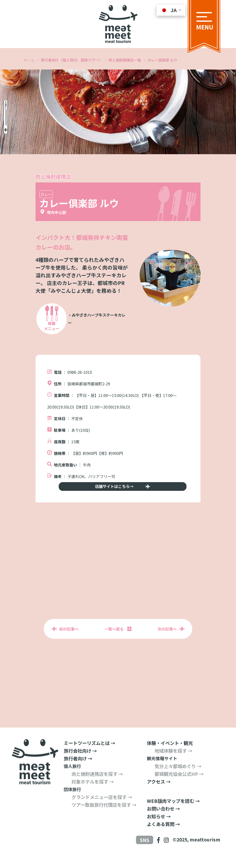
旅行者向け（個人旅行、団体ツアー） (72, 60)
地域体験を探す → (173, 763)
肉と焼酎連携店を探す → (97, 786)
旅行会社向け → (80, 763)
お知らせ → (159, 829)
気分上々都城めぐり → (178, 778)
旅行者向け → (78, 771)
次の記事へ (167, 641)
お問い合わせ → (163, 821)
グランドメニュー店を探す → (102, 809)
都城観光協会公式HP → (179, 786)
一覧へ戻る (114, 641)
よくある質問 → (163, 836)
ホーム (29, 60)
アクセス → (159, 794)
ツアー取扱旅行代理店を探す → (104, 817)
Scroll (13, 88)
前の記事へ (69, 641)
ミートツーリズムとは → (89, 755)
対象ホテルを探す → (93, 794)
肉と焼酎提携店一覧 (125, 60)
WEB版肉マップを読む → (173, 813)
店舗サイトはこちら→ (118, 494)
